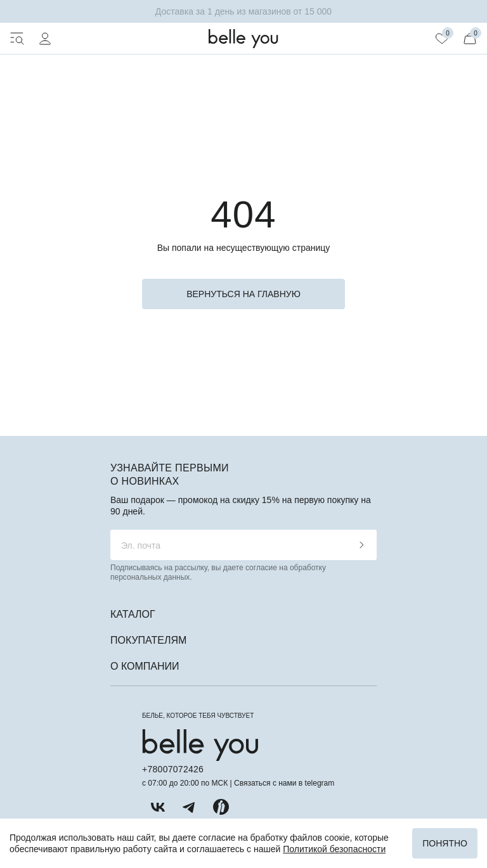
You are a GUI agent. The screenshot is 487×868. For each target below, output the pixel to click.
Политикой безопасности (334, 849)
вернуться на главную (243, 294)
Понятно (445, 843)
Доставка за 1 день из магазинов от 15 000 (243, 11)
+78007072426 (173, 769)
